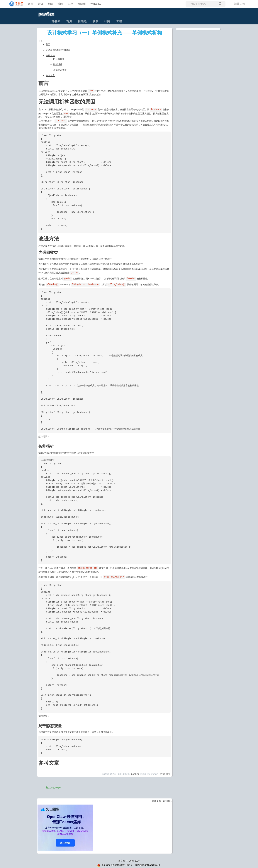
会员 (30, 4)
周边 (40, 4)
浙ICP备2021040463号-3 (147, 865)
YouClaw (96, 4)
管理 (119, 21)
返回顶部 (167, 801)
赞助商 (82, 4)
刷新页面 (156, 801)
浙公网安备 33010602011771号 (115, 865)
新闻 (50, 4)
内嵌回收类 (59, 59)
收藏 (163, 774)
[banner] (15, 4)
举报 (168, 774)
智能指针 (58, 64)
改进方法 (50, 55)
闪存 (70, 4)
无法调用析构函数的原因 (58, 50)
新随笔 (82, 21)
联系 (95, 21)
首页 (69, 21)
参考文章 (50, 75)
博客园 (56, 21)
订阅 (107, 21)
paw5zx (46, 14)
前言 (48, 44)
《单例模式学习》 (50, 91)
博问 (60, 4)
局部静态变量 (60, 70)
